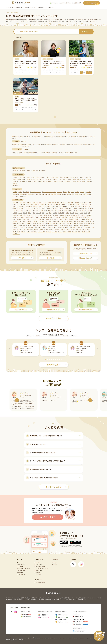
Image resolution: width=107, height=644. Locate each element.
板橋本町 (77, 203)
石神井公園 (51, 215)
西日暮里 (53, 224)
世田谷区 (67, 177)
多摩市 (74, 181)
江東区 (47, 177)
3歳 (46, 194)
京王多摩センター (53, 211)
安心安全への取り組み (65, 3)
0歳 (37, 194)
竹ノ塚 (24, 219)
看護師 (65, 192)
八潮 (79, 232)
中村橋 (66, 221)
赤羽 (21, 203)
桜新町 (81, 213)
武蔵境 (41, 230)
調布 (88, 219)
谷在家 (88, 232)
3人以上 (82, 192)
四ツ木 (14, 232)
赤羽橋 (65, 232)
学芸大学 (61, 209)
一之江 (86, 203)
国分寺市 (30, 181)
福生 (36, 228)
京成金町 (78, 211)
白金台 (60, 232)
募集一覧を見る (57, 365)
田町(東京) (61, 219)
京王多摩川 (44, 211)
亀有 (53, 209)
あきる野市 (90, 181)
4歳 (49, 194)
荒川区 (14, 179)
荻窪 (53, 207)
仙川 (73, 217)
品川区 (52, 177)
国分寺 (30, 213)
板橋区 (19, 179)
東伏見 (66, 226)
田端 (43, 219)
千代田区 (15, 177)
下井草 (36, 215)
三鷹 (93, 228)
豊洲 (40, 221)
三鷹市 (60, 179)
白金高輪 (55, 232)
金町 (26, 209)
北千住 (76, 209)
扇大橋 (83, 232)
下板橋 (40, 215)
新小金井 (89, 215)
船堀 (44, 228)
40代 (84, 194)
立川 (28, 219)
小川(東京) (48, 207)
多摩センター (54, 219)
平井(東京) (87, 226)
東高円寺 (50, 226)
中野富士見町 (56, 221)
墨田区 (43, 177)
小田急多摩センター (65, 207)
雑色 (89, 217)
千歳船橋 (83, 219)
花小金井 (20, 226)
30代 (80, 194)
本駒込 (67, 228)
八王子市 (44, 179)
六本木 (28, 232)
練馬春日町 (80, 224)
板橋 (72, 203)
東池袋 (34, 226)
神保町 (36, 217)
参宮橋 (14, 215)
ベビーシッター (50, 20)
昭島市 (74, 179)
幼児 (73, 194)
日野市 (19, 181)
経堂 (17, 211)
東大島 (39, 226)
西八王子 (58, 224)
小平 (43, 213)
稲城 (90, 203)
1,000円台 (88, 192)
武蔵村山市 (68, 181)
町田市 (84, 179)
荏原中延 (58, 205)
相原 (14, 203)
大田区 (61, 177)
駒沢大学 (55, 213)
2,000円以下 (24, 194)
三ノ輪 (24, 230)
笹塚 (85, 213)
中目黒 (71, 221)
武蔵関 (46, 230)
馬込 (71, 228)
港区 (24, 177)
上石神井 (43, 209)
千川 (70, 217)
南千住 (19, 230)
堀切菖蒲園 (61, 228)
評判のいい (16, 196)
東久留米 (44, 226)
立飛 (36, 219)
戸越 (24, 221)
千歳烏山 (77, 219)
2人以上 (77, 192)
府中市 (70, 179)
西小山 (34, 224)
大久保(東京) (84, 205)
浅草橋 (49, 203)
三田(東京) (88, 228)
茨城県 (14, 171)
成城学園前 (46, 217)
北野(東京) (81, 209)
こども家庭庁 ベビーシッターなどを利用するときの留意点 (85, 638)
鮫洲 (89, 213)
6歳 (55, 194)
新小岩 (78, 215)
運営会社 (8, 638)
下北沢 (45, 215)
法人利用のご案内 (77, 3)
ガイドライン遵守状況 (67, 638)
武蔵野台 (51, 230)
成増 (75, 221)
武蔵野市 (55, 179)
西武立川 (52, 217)
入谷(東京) (15, 205)
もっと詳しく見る (56, 487)
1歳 (40, 194)
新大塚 (73, 215)
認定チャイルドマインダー (49, 192)
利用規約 (13, 638)
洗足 (77, 217)
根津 (71, 224)
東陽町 (20, 221)
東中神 (61, 226)
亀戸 (56, 209)
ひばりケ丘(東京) (78, 226)
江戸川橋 (52, 205)
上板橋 (38, 209)
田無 (40, 219)
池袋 (69, 203)
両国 (18, 232)
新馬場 (23, 217)
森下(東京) (67, 230)
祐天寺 (84, 230)
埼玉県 (28, 171)
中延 (62, 221)
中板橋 (50, 221)
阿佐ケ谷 (29, 203)
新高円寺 (83, 215)
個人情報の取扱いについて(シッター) (25, 638)
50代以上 (89, 194)
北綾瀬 (66, 209)
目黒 (62, 230)
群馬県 (24, 171)
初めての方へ (54, 3)
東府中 (71, 226)
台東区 (38, 177)
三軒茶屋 (20, 215)
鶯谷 (24, 205)
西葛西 (19, 224)
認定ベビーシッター (35, 192)
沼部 (68, 224)
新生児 (64, 194)
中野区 (77, 177)
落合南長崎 (81, 207)
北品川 (71, 209)
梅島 (36, 205)
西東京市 (15, 184)
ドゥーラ (59, 192)
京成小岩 (84, 211)
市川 (82, 203)
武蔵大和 (57, 230)
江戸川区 (38, 179)
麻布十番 (49, 232)
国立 (30, 211)
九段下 (26, 211)
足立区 (28, 179)
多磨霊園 (71, 219)
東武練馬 (15, 221)
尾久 (57, 207)
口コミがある (23, 196)
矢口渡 (73, 230)
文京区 (33, 177)
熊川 (34, 211)
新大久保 (68, 215)
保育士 (20, 192)
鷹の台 (19, 219)
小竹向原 (38, 213)
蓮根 (93, 224)
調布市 (79, 179)
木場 (14, 211)
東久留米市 (61, 181)
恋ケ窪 (20, 213)
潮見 (24, 215)
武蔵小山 (36, 230)
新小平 (14, 217)
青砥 (17, 203)
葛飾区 (33, 179)
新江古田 (62, 215)
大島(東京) (15, 207)
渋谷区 (72, 177)
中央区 (20, 177)
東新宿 (69, 232)
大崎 (90, 205)
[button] (45, 359)
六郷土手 (23, 232)
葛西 (18, 209)
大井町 (78, 205)
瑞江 (83, 228)
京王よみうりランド (70, 211)
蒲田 (29, 209)
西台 (43, 224)
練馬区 (24, 179)
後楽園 (25, 213)
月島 (91, 219)
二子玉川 (21, 228)
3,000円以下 (31, 194)
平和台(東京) (50, 228)
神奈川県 (43, 171)
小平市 (14, 181)
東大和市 (50, 181)
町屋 (74, 228)
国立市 (36, 181)
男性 (69, 192)
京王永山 (61, 211)
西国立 (24, 224)
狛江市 (45, 181)
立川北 (32, 219)
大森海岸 (35, 207)
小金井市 (89, 179)
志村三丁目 (30, 215)
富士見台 (15, 228)
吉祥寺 (92, 209)
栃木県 (19, 171)
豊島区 (86, 177)
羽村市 (84, 181)
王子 (68, 205)
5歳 (52, 194)
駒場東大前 (61, 213)
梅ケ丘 (32, 205)
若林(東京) (34, 232)
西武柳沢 (58, 217)
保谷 (55, 228)
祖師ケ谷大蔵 (83, 217)
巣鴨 (41, 217)
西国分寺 (29, 224)
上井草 (33, 209)
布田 (26, 228)
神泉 (18, 217)
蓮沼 (89, 224)
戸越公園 (35, 221)
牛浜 (28, 205)
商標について (22, 640)
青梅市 (65, 179)
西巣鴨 (39, 224)
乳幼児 (69, 194)
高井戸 (14, 219)
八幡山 (14, 226)
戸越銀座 (29, 221)
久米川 (38, 211)
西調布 (47, 224)
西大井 (87, 221)
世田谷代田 (65, 217)
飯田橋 (54, 203)
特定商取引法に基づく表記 (12, 640)
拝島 (85, 224)
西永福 (83, 221)
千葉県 (33, 171)
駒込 (50, 213)
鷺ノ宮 (77, 213)
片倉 (22, 209)
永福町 (47, 205)
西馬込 (64, 224)
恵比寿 (63, 205)
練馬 (75, 224)
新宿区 (28, 177)
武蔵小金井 (30, 230)
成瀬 (78, 221)
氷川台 (30, 226)
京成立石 (15, 213)
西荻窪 (14, 224)
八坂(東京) (79, 230)
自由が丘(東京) (29, 217)
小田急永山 (74, 207)
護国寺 (67, 213)
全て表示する (16, 186)
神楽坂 (14, 209)
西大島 (92, 221)
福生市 (40, 181)
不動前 (40, 228)
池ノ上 (65, 203)
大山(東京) (41, 207)
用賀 (88, 230)
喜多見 (87, 209)
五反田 (72, 213)
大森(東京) (29, 207)
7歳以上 (59, 194)
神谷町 (48, 209)
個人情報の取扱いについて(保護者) (42, 638)
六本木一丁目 (42, 232)
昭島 (24, 203)
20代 (77, 194)
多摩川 (47, 219)
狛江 (47, 213)
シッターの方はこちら (93, 3)
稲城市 (79, 181)
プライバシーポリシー (56, 638)
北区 (90, 177)
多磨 (66, 219)
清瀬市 (55, 181)
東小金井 (56, 226)
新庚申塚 (75, 232)
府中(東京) (31, 228)
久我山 (21, 211)
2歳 (43, 194)
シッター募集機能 (63, 336)
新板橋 (57, 215)
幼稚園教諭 (26, 192)
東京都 (38, 171)
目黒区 (57, 177)
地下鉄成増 (41, 205)
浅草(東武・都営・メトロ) (39, 203)
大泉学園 (72, 205)
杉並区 (81, 177)
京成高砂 (90, 211)
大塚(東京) (22, 207)
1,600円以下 (16, 194)
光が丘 (25, 226)
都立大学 (44, 221)
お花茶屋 (87, 207)
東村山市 (24, 181)
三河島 (78, 228)
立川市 (50, 179)
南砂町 (14, 230)
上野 (21, 205)
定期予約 (15, 192)
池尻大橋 (59, 203)
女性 (72, 192)
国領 (34, 213)
